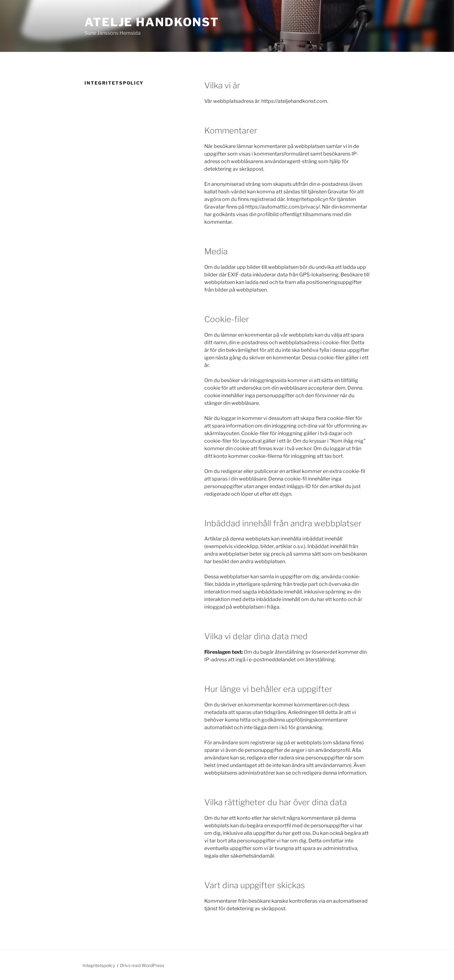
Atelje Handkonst (152, 22)
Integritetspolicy (99, 965)
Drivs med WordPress (142, 965)
